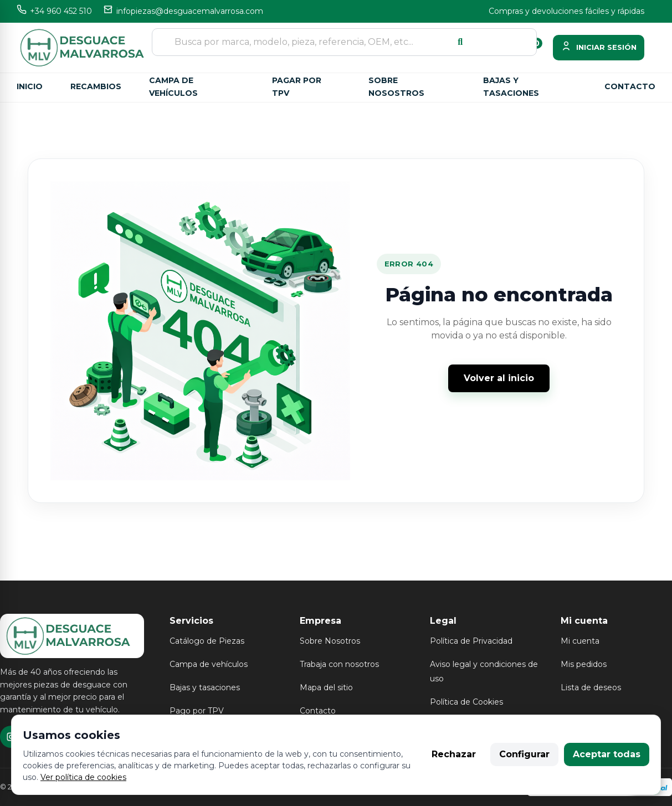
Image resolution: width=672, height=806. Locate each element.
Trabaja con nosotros (339, 664)
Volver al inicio (499, 378)
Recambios (96, 86)
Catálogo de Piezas (207, 641)
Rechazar (454, 754)
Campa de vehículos (173, 87)
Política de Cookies (466, 702)
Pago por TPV (197, 711)
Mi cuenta (580, 641)
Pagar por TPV (297, 87)
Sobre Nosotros (330, 641)
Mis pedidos (584, 664)
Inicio (30, 86)
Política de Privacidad (471, 641)
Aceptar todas (607, 754)
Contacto (630, 86)
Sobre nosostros (396, 87)
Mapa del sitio (326, 687)
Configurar (524, 754)
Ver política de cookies (83, 777)
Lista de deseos (591, 687)
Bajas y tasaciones (511, 87)
